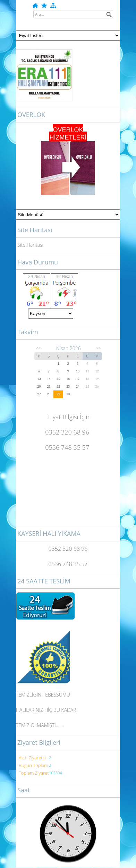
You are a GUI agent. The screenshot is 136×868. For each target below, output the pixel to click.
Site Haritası (30, 245)
